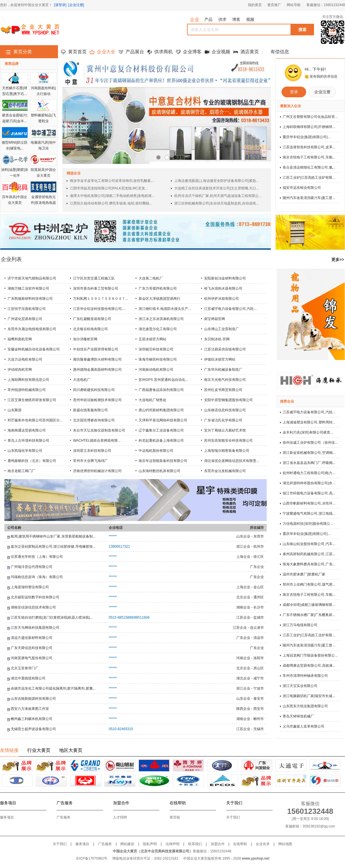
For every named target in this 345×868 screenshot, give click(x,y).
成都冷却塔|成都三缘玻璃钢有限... (309, 605)
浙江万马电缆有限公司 (300, 625)
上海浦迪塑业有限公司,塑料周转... (309, 422)
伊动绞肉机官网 (20, 370)
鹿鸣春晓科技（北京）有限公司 (32, 461)
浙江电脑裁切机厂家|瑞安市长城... (309, 696)
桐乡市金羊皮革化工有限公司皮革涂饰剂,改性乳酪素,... (112, 181)
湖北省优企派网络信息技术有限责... (232, 461)
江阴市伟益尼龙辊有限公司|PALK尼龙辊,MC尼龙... (109, 188)
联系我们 (195, 844)
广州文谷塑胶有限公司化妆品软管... (310, 117)
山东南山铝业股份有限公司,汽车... (309, 544)
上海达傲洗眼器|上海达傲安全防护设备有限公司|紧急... (217, 181)
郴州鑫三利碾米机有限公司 (32, 719)
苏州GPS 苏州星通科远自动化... (163, 380)
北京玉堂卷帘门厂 (25, 668)
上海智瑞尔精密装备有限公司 (227, 451)
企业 (195, 20)
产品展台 (135, 52)
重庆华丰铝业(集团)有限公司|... (307, 137)
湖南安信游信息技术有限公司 (33, 607)
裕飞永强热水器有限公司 (223, 288)
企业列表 (11, 259)
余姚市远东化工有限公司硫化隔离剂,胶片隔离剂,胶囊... (53, 688)
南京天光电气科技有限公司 (225, 380)
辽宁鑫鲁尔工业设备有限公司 (161, 430)
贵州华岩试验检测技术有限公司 (97, 400)
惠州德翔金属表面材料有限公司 (97, 370)
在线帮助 (240, 844)
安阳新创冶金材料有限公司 (225, 278)
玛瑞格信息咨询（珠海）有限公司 (37, 577)
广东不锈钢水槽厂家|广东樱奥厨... (309, 615)
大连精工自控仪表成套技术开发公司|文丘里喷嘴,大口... (217, 188)
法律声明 (173, 844)
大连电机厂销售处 (152, 400)
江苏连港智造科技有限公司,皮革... (309, 147)
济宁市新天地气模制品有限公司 (32, 278)
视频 (250, 19)
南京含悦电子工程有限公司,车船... (309, 157)
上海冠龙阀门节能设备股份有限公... (310, 655)
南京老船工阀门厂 (21, 471)
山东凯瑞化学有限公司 (25, 451)
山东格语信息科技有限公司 (225, 410)
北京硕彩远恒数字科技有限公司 (35, 597)
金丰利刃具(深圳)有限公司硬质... (308, 432)
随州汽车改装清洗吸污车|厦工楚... (309, 198)
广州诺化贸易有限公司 (25, 319)
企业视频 (221, 52)
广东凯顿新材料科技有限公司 (30, 299)
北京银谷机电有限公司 (90, 329)
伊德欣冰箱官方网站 (220, 359)
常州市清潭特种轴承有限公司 (305, 676)
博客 (236, 19)
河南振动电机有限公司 (156, 370)
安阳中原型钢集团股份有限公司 (228, 400)
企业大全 (106, 52)
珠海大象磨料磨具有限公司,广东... (309, 564)
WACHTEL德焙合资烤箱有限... (97, 441)
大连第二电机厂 (151, 278)
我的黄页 (255, 5)
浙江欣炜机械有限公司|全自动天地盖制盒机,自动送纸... (217, 203)
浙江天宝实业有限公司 (300, 686)
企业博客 (192, 52)
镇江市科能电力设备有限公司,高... (309, 493)
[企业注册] (76, 5)
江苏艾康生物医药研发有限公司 (32, 400)
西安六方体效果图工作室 (30, 709)
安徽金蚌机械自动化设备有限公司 (34, 349)
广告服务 (63, 817)
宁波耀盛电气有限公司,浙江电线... (309, 514)
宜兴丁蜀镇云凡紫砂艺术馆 (225, 430)
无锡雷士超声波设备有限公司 (33, 729)
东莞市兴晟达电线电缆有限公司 (32, 329)
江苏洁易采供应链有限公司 (225, 349)
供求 (222, 19)
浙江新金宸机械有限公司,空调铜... (309, 453)
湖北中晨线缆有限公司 (28, 678)
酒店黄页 (250, 52)
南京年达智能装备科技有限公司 (163, 461)
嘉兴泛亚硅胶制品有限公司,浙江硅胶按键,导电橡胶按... (53, 547)
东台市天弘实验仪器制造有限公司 (99, 430)
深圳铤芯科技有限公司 (156, 349)
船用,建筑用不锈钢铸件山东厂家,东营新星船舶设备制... (53, 536)
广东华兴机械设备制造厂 (223, 370)
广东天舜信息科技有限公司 (32, 648)
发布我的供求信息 (324, 76)
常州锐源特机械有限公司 (27, 390)
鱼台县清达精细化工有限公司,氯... (309, 167)
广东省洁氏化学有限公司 (223, 420)
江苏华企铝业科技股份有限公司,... (99, 309)
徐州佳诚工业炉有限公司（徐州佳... (310, 443)
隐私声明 (150, 844)
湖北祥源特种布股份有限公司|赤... (309, 483)
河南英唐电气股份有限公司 (32, 658)
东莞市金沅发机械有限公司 (225, 471)
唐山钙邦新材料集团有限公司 (161, 410)
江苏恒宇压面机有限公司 (27, 309)
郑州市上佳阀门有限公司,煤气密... (309, 584)
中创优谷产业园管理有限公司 (96, 349)
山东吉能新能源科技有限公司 (33, 699)
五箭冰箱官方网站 (152, 339)
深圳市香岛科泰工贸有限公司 (96, 288)
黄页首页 (77, 52)
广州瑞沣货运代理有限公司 (32, 567)
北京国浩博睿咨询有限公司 (94, 420)
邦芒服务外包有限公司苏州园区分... (35, 420)
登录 (294, 92)
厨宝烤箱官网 (215, 319)
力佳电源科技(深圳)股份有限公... (308, 524)
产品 (208, 19)
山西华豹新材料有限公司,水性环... (309, 503)
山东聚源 (14, 410)
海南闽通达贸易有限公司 (27, 430)
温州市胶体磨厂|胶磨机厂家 (304, 574)
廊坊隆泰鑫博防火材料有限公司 (97, 359)
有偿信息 (280, 52)
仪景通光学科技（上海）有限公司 (37, 557)
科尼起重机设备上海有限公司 (161, 441)
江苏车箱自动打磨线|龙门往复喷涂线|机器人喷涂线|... (52, 617)
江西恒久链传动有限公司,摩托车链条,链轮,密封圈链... (111, 203)
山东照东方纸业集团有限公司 (305, 706)
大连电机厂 (82, 380)
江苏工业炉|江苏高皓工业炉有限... (309, 178)
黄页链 (175, 817)
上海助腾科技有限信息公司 (28, 380)
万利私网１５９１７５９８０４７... (101, 299)
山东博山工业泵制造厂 (221, 329)
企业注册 (322, 92)
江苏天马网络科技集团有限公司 (35, 628)
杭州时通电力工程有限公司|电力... (309, 473)
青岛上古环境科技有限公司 (28, 441)
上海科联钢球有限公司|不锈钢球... (309, 127)
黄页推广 (274, 5)
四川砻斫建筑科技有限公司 (94, 390)
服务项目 (7, 817)
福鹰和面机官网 (20, 339)
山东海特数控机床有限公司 (159, 471)
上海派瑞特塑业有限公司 (30, 587)
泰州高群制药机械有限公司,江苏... (309, 554)
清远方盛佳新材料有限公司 (32, 638)
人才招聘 (120, 817)
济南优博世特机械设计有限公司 (97, 471)
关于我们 (233, 817)
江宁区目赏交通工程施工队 (94, 278)
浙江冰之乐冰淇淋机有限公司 (161, 319)
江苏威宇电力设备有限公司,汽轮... (230, 309)
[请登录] (60, 5)
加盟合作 (218, 844)
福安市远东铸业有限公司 (302, 188)
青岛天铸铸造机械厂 (298, 716)
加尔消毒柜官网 (85, 339)
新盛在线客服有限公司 (90, 410)
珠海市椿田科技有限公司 (158, 359)
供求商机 (164, 52)
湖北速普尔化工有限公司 (158, 329)
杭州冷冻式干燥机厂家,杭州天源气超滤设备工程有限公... (218, 196)
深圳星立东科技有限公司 (92, 451)
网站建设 (127, 844)
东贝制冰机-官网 (217, 339)
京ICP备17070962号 (91, 858)
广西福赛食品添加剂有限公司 (161, 390)
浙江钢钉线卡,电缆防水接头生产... (165, 309)
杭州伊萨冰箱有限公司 (221, 299)
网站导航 (294, 5)
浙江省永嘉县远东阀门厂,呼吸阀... (309, 463)
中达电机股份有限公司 (156, 451)
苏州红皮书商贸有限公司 (223, 390)
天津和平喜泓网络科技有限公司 (163, 420)
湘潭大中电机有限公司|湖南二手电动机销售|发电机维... (112, 196)
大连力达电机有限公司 (25, 359)
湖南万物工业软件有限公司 (28, 288)
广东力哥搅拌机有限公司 (158, 288)
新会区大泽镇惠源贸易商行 (159, 299)
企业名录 (263, 844)
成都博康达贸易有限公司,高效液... (309, 666)
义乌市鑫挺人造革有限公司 (304, 726)
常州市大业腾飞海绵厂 (90, 461)
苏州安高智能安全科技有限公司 (228, 441)
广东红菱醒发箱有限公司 (92, 319)
